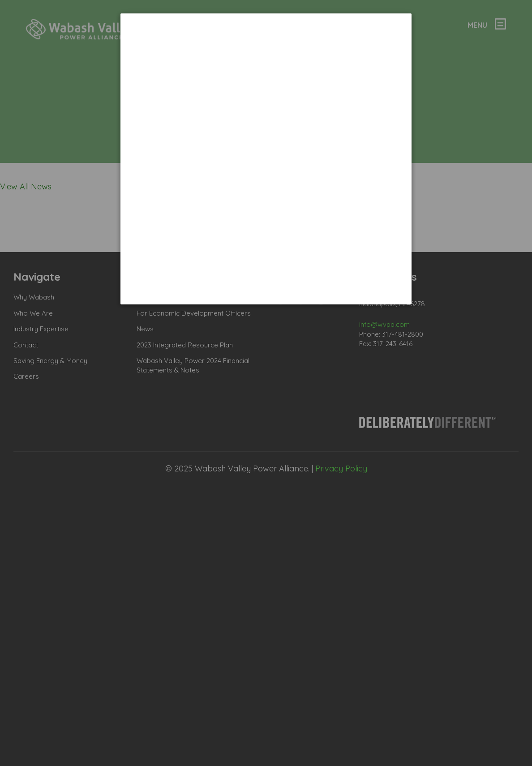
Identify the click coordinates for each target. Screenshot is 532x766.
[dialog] (266, 159)
